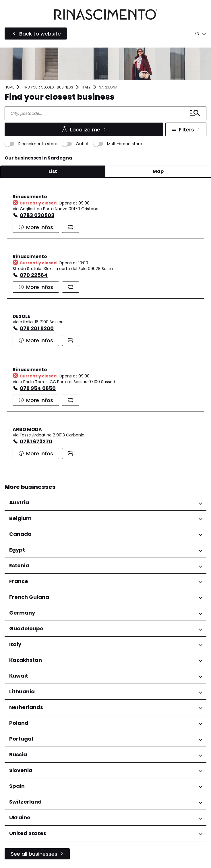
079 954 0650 (38, 388)
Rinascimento (30, 197)
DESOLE (21, 316)
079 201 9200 (37, 328)
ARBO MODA (27, 429)
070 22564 (34, 275)
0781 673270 (36, 441)
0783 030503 (37, 215)
